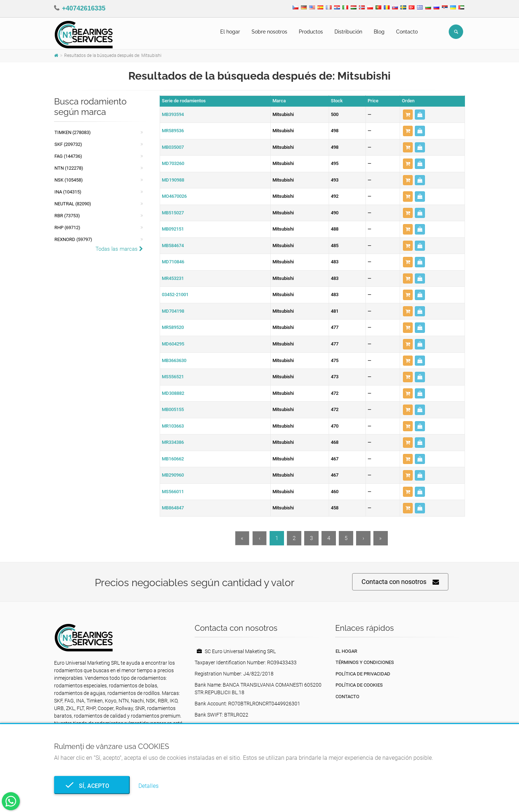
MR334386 (173, 442)
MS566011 (173, 492)
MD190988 (173, 180)
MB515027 (173, 213)
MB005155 (173, 409)
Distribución (348, 32)
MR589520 (173, 327)
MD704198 (173, 311)
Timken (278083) (73, 132)
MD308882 (173, 393)
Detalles (148, 786)
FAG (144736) (68, 156)
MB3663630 (174, 360)
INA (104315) (68, 192)
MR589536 (173, 131)
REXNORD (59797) (73, 239)
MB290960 (173, 475)
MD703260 (173, 163)
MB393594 (173, 114)
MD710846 (173, 262)
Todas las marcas (119, 249)
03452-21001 (175, 295)
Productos (311, 32)
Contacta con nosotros (400, 582)
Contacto (407, 32)
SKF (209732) (68, 144)
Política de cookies (359, 685)
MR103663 (173, 426)
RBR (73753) (67, 216)
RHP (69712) (67, 227)
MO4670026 (174, 196)
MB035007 (173, 147)
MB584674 (173, 246)
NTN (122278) (69, 168)
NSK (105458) (69, 180)
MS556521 (173, 377)
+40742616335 (84, 8)
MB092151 (173, 229)
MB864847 (173, 508)
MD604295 (173, 344)
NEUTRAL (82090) (73, 204)
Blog (379, 32)
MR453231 (173, 278)
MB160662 (173, 459)
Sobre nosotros (269, 32)
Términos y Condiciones (365, 662)
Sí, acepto (92, 786)
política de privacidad (363, 674)
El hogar (230, 32)
